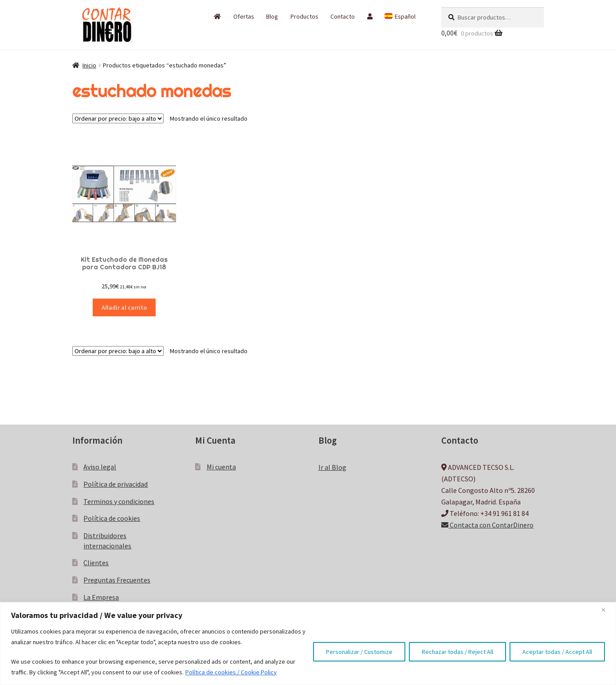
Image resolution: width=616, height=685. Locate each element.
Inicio (89, 65)
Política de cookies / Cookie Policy (231, 672)
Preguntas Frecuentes (117, 580)
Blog (272, 16)
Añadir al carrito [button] (124, 307)
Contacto (343, 16)
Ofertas (244, 16)
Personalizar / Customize (359, 652)
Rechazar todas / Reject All (457, 652)
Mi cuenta (221, 467)
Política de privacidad (116, 484)
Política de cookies (112, 518)
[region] (308, 644)
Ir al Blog (332, 467)
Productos (304, 16)
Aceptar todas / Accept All (557, 652)
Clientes (96, 563)
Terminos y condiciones (119, 501)
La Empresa (101, 597)
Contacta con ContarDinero (487, 525)
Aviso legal (100, 467)
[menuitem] (400, 16)
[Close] (607, 610)
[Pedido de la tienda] (118, 118)
